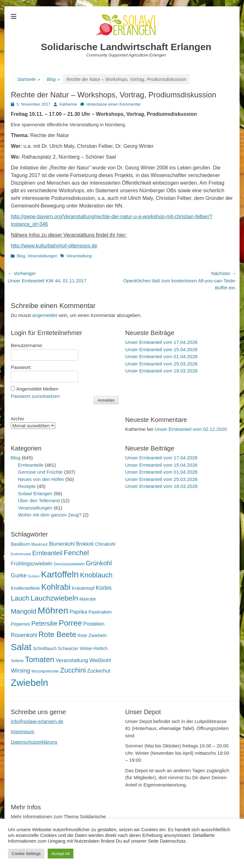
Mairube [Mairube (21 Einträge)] (88, 599)
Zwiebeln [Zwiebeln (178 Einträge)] (29, 683)
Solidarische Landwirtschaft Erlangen (126, 47)
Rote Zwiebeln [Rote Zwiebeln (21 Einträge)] (92, 635)
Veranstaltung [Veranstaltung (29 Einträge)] (72, 660)
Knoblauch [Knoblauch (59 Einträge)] (96, 575)
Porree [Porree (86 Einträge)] (70, 623)
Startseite (29, 79)
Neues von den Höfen (41, 479)
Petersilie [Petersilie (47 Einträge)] (44, 623)
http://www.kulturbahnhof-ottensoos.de (54, 246)
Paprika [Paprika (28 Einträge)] (78, 612)
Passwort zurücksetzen (35, 396)
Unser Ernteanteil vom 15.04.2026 (161, 349)
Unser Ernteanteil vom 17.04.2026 (161, 342)
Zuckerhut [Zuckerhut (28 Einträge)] (99, 671)
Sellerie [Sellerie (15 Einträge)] (17, 661)
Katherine (68, 104)
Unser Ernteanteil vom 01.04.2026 (161, 356)
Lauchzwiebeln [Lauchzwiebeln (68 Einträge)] (54, 598)
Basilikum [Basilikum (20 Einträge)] (20, 544)
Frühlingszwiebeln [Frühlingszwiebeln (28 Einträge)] (32, 563)
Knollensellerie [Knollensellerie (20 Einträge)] (25, 588)
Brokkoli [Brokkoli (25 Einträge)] (85, 544)
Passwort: (21, 367)
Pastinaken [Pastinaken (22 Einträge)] (100, 612)
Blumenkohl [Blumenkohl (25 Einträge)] (62, 544)
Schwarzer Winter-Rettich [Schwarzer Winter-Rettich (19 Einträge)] (83, 649)
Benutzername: (27, 345)
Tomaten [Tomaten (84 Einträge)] (40, 659)
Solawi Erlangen (35, 493)
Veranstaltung (79, 256)
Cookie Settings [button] (26, 854)
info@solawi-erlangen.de (37, 721)
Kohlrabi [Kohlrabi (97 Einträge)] (56, 587)
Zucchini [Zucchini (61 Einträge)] (73, 670)
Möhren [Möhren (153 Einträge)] (53, 610)
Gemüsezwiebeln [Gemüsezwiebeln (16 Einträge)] (69, 564)
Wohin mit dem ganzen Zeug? (50, 515)
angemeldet (45, 315)
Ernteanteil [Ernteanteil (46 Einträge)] (47, 553)
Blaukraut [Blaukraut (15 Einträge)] (39, 544)
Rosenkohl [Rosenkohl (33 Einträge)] (24, 635)
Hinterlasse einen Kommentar (114, 104)
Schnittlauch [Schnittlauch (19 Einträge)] (45, 649)
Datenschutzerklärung (34, 742)
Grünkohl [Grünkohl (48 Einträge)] (99, 563)
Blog (53, 79)
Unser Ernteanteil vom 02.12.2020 (191, 429)
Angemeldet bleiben (37, 389)
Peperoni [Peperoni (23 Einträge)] (20, 624)
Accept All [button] (61, 854)
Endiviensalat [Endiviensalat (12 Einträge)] (21, 554)
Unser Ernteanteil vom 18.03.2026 (161, 371)
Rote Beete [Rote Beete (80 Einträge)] (57, 634)
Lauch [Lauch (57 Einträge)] (20, 598)
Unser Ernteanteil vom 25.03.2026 (161, 364)
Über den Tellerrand (39, 500)
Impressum (23, 731)
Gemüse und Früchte (41, 472)
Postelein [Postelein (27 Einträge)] (94, 624)
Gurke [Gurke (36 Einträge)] (19, 575)
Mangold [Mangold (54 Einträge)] (24, 611)
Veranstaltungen (42, 256)
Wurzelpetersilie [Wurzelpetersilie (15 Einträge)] (45, 671)
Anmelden (106, 400)
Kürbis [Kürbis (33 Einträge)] (104, 588)
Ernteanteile (31, 465)
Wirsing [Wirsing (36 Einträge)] (20, 671)
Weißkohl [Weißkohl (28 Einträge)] (100, 660)
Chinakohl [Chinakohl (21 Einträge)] (105, 544)
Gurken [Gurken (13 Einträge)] (34, 576)
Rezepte (27, 486)
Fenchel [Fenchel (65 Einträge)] (76, 553)
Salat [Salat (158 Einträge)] (21, 647)
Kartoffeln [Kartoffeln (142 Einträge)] (60, 574)
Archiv (17, 419)
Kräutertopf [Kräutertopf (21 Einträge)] (83, 588)
